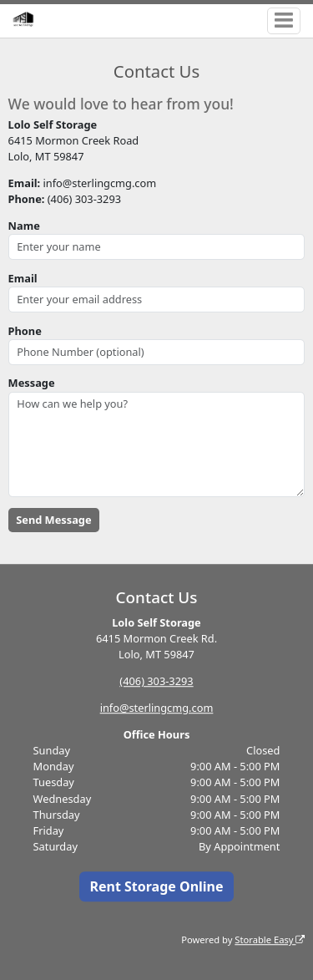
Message (32, 383)
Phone (25, 331)
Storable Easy (270, 939)
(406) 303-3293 (156, 681)
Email (23, 278)
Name (24, 226)
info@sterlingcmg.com (157, 708)
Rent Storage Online (156, 886)
